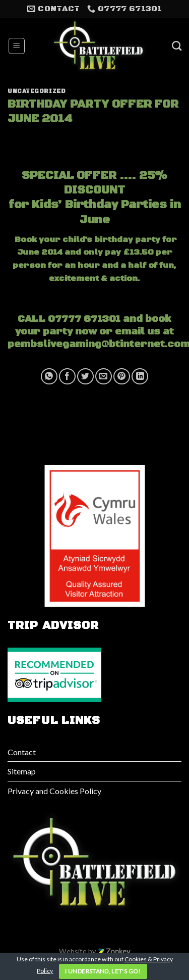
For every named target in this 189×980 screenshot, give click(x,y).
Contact (22, 752)
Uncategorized (37, 91)
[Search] (177, 46)
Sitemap (22, 771)
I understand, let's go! (103, 971)
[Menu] (17, 46)
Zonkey (114, 951)
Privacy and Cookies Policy (54, 791)
